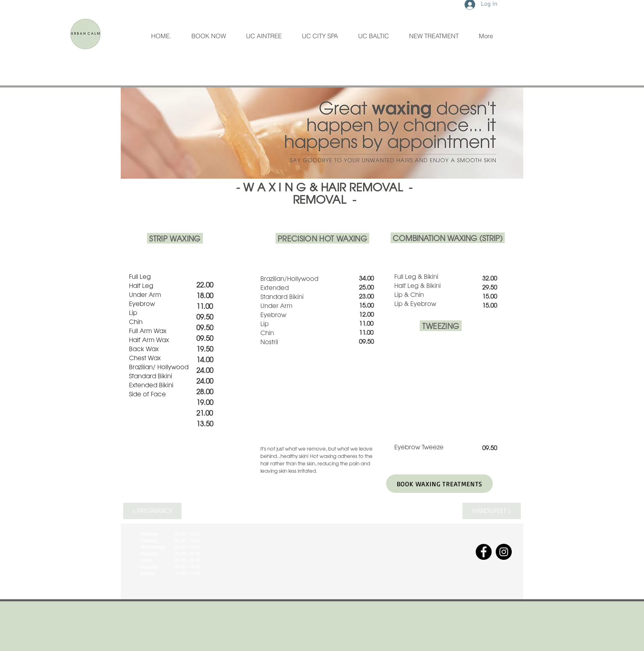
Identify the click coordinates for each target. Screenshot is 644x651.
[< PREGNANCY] (152, 511)
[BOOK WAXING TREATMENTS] (439, 484)
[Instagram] (504, 552)
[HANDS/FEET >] (492, 511)
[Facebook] (484, 552)
